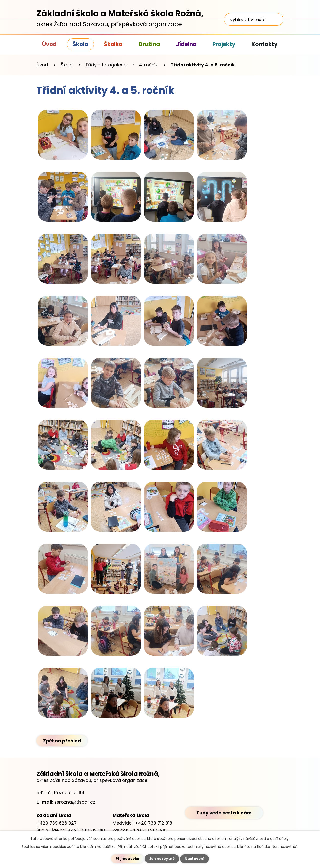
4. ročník (149, 65)
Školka (113, 44)
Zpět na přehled (62, 741)
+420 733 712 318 (86, 830)
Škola (80, 44)
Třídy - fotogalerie (106, 65)
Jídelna (186, 44)
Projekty (224, 44)
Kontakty (265, 44)
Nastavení (195, 859)
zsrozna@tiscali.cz (75, 802)
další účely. (280, 839)
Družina (149, 44)
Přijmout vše (127, 859)
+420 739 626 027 (57, 823)
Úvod (49, 44)
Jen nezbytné (162, 859)
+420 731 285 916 (148, 830)
